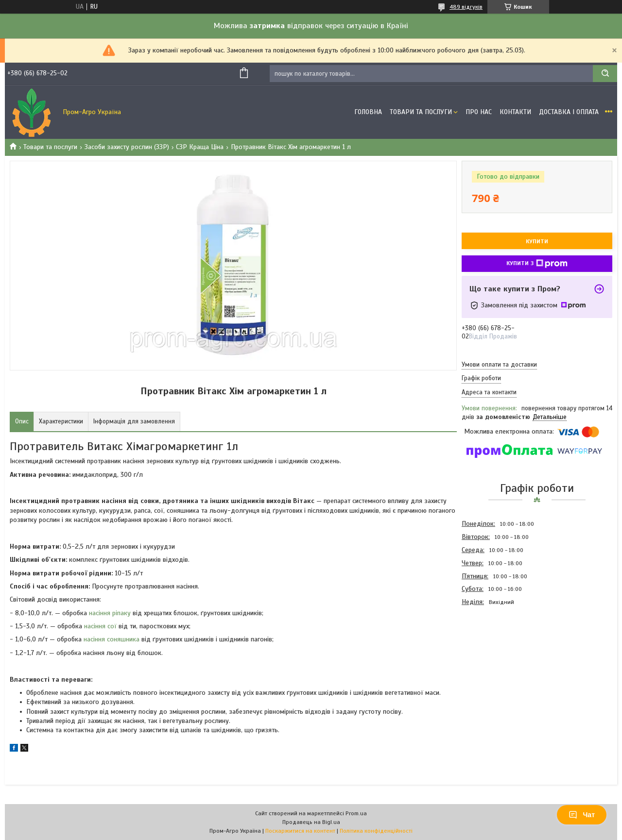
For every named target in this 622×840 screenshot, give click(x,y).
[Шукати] (605, 74)
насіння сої (100, 626)
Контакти (515, 112)
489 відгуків (466, 7)
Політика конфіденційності (376, 831)
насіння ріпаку (110, 613)
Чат (582, 815)
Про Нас (479, 112)
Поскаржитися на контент (300, 831)
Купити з (537, 264)
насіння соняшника (112, 639)
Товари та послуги (50, 147)
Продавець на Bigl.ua (311, 822)
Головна (368, 112)
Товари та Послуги (421, 112)
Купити (537, 241)
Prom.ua (356, 813)
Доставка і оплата (569, 112)
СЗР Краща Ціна (200, 147)
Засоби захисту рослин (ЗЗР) (127, 147)
